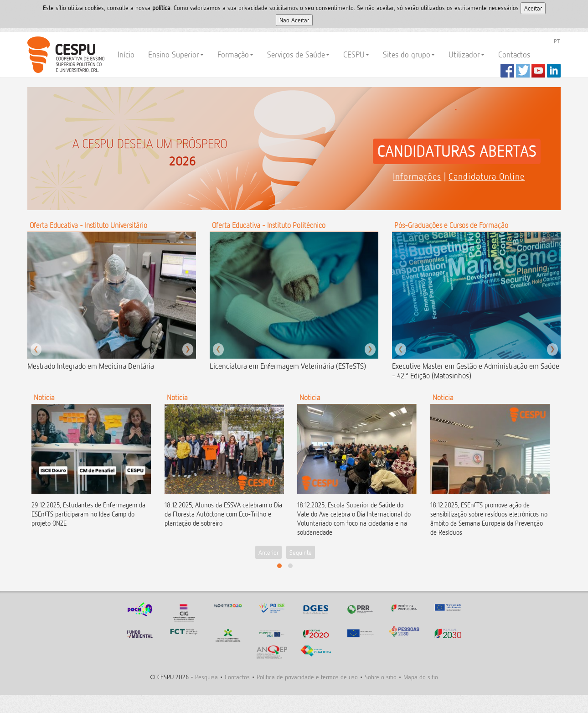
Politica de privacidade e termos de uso (307, 677)
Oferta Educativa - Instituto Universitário (88, 225)
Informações (417, 176)
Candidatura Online (487, 176)
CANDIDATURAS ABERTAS (457, 151)
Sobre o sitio (381, 677)
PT (557, 41)
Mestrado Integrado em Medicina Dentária (91, 366)
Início (126, 54)
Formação (235, 54)
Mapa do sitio (421, 677)
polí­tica (161, 8)
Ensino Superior (176, 54)
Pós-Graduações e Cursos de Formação (451, 225)
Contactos (514, 54)
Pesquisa (206, 677)
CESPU (64, 55)
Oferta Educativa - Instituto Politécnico (269, 225)
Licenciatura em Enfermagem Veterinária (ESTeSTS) (288, 366)
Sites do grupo (409, 54)
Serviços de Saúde (298, 54)
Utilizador (467, 54)
